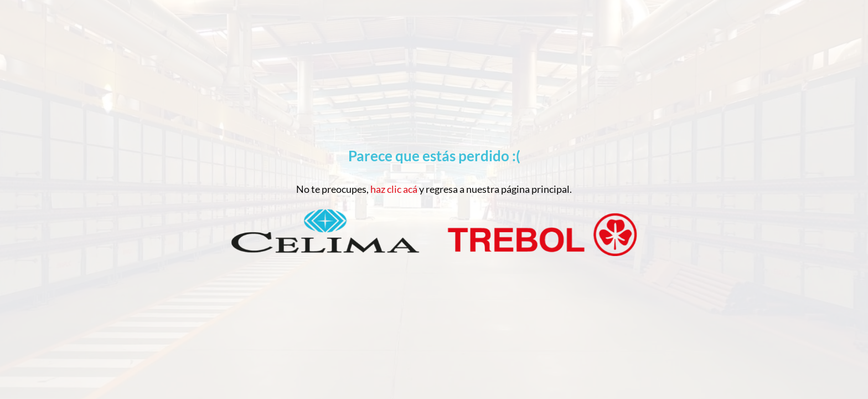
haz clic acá (394, 189)
